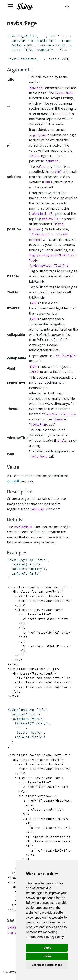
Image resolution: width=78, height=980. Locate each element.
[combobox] (68, 6)
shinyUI (13, 481)
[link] (54, 937)
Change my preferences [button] (47, 965)
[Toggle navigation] (10, 6)
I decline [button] (47, 956)
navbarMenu (17, 59)
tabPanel (37, 88)
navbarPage (17, 36)
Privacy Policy (54, 937)
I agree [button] (47, 948)
